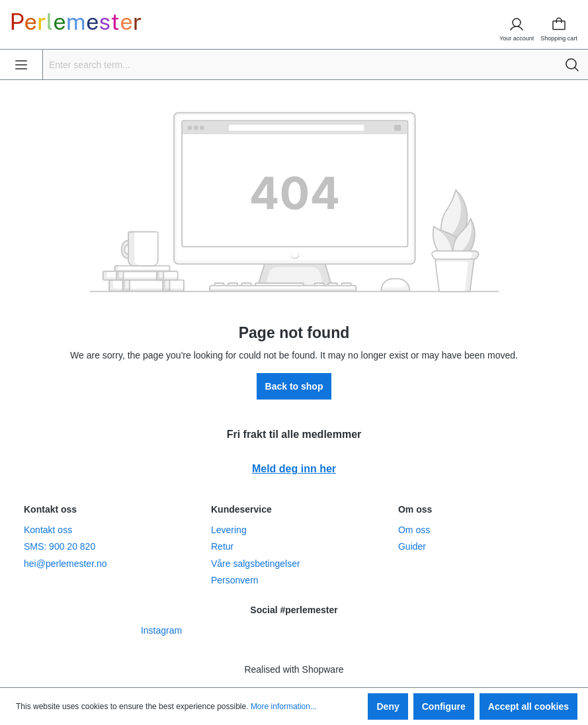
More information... (284, 706)
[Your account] (517, 24)
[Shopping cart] (563, 24)
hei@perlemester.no (65, 564)
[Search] (572, 64)
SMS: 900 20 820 (60, 546)
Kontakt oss (48, 530)
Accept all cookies (528, 706)
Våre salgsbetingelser (256, 564)
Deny (388, 706)
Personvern (235, 580)
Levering (229, 530)
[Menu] (21, 64)
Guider (412, 546)
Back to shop (294, 386)
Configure (444, 706)
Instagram (161, 630)
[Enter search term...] (300, 64)
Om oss (414, 530)
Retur (222, 546)
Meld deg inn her (294, 469)
